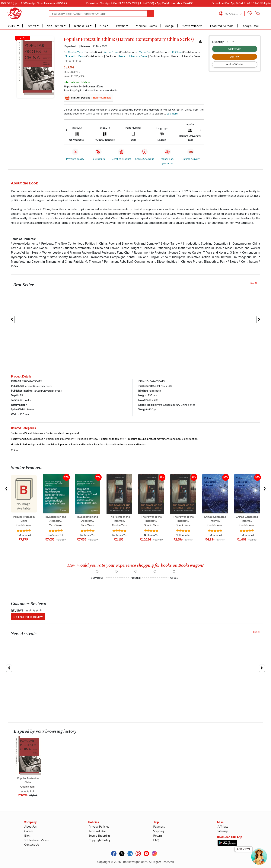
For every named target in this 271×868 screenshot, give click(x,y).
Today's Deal (250, 26)
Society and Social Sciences (27, 433)
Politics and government (60, 439)
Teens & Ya (81, 26)
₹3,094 (69, 67)
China (14, 450)
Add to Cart (235, 49)
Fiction (31, 26)
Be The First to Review (28, 617)
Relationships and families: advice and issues (120, 444)
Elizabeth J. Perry (75, 56)
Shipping (159, 831)
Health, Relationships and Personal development (39, 444)
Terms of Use (97, 831)
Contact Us (32, 844)
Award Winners (192, 26)
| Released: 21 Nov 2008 (93, 46)
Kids (103, 26)
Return (158, 835)
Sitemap (223, 831)
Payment (159, 826)
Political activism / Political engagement (100, 439)
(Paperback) (71, 46)
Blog (27, 835)
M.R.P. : (72, 72)
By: (73, 52)
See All (254, 283)
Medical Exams (146, 26)
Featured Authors (222, 26)
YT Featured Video (36, 840)
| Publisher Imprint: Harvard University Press (174, 56)
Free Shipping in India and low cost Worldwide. (91, 90)
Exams (121, 26)
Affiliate (223, 826)
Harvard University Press (133, 56)
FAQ (156, 840)
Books (11, 26)
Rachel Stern (111, 52)
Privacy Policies (99, 826)
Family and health (81, 444)
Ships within (83, 86)
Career (29, 831)
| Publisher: (126, 56)
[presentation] (66, 129)
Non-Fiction (55, 26)
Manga (169, 26)
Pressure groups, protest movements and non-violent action (162, 439)
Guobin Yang (75, 52)
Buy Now (235, 57)
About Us (30, 826)
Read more (172, 113)
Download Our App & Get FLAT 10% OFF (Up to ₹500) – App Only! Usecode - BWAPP (152, 3)
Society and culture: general (62, 433)
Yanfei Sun (145, 52)
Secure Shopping (99, 835)
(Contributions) (93, 52)
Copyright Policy (100, 840)
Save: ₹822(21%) (75, 76)
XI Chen (177, 52)
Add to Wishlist (235, 64)
